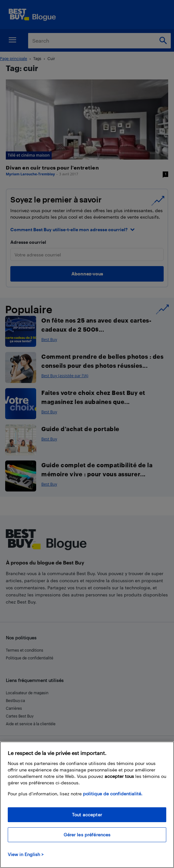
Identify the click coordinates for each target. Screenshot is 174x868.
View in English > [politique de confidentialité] (26, 854)
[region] (87, 805)
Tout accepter (87, 815)
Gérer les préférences (87, 835)
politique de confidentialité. (113, 794)
